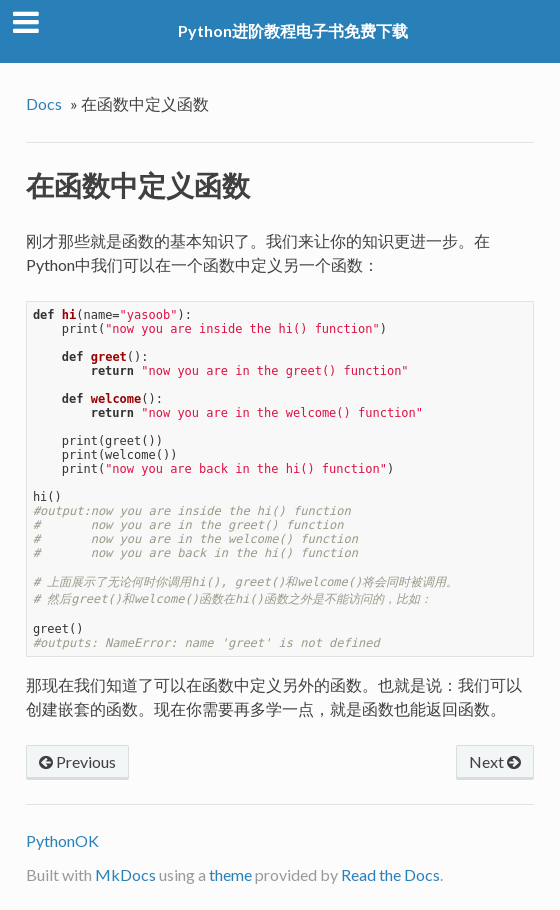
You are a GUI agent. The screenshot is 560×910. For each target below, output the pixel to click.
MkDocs (125, 874)
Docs (44, 103)
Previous (77, 761)
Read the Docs (390, 874)
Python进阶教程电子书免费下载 (293, 30)
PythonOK (62, 840)
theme (230, 874)
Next (495, 761)
